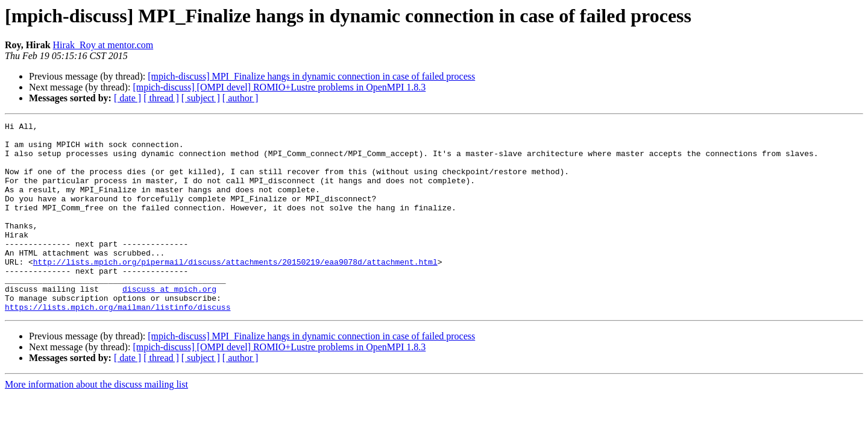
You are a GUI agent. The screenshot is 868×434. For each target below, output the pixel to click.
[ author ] (241, 98)
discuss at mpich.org (169, 323)
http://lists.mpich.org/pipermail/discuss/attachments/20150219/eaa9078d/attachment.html (235, 291)
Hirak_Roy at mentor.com (103, 45)
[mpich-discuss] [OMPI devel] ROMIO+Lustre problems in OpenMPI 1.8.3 (279, 87)
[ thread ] (161, 98)
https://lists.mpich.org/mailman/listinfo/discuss (118, 345)
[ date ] (127, 98)
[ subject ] (201, 98)
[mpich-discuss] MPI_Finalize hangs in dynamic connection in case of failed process (311, 76)
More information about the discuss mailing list (96, 422)
